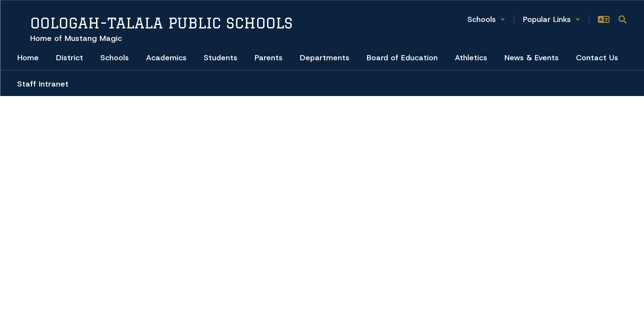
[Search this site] (622, 19)
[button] (486, 19)
